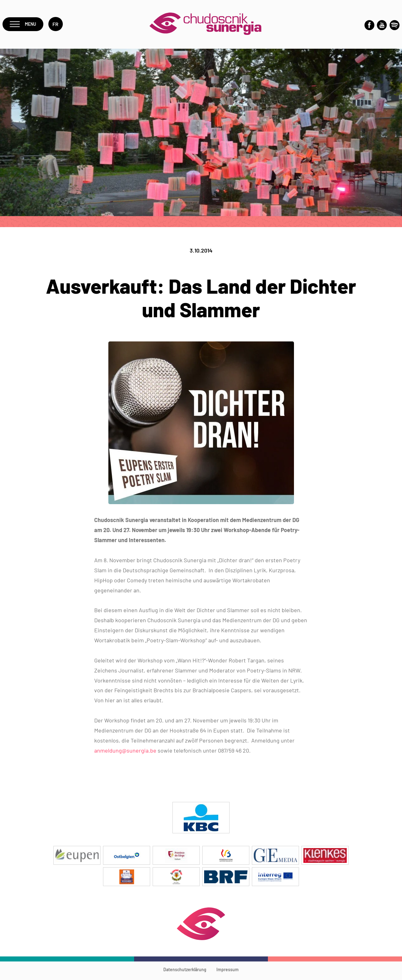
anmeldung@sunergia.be (125, 753)
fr (58, 26)
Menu (24, 26)
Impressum (228, 972)
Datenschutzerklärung (185, 972)
